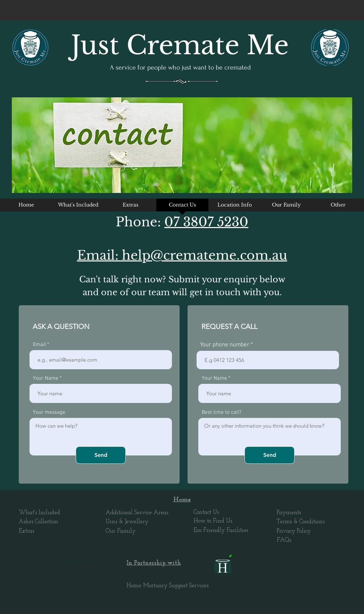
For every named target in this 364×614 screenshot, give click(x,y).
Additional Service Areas (137, 513)
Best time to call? (222, 413)
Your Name (46, 378)
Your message (49, 413)
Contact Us (206, 512)
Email (39, 345)
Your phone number (225, 345)
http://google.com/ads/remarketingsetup (81, 557)
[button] (234, 207)
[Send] (101, 455)
